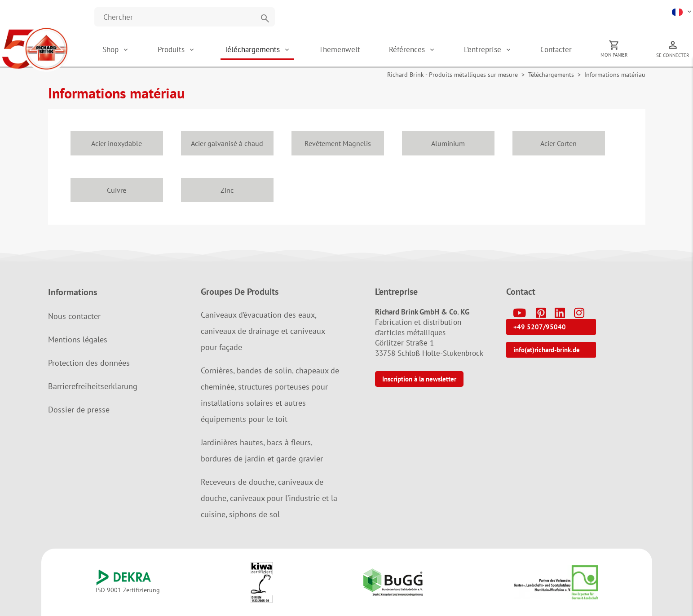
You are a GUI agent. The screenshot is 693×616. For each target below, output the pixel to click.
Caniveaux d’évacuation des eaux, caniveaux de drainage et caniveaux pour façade (263, 331)
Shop (110, 49)
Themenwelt (340, 49)
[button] (682, 11)
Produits (172, 49)
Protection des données (89, 363)
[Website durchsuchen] (185, 17)
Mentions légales (78, 339)
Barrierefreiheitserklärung (93, 386)
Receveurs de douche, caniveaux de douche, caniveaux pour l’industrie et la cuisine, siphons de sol (269, 498)
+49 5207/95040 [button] (540, 327)
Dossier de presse (79, 410)
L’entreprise (484, 49)
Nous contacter (74, 316)
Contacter (556, 49)
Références (408, 49)
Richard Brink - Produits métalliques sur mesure (452, 75)
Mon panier (614, 55)
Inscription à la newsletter (419, 379)
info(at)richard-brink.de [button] (547, 350)
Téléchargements (253, 49)
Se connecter (673, 55)
